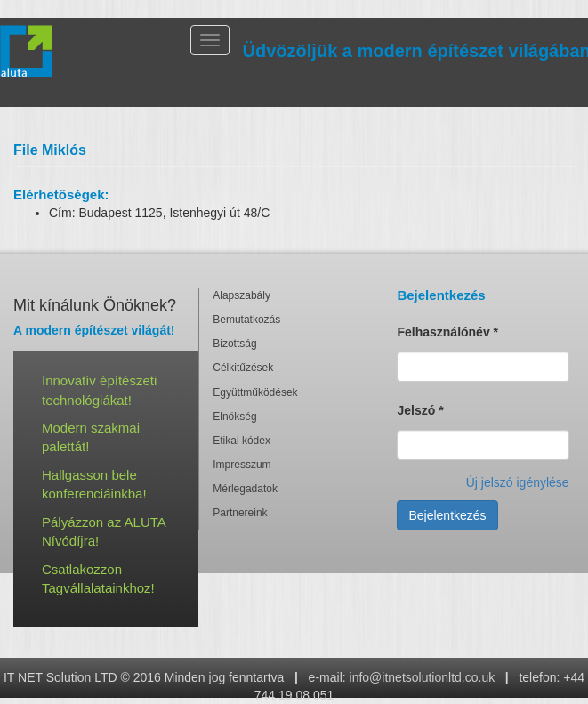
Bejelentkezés (447, 515)
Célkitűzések (243, 368)
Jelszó (420, 410)
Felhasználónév (447, 332)
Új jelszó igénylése (518, 482)
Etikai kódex (242, 441)
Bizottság (234, 344)
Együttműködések (255, 392)
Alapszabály (242, 295)
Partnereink (240, 513)
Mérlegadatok (245, 489)
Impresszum (242, 465)
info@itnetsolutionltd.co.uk (423, 677)
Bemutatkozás (246, 320)
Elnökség (234, 417)
